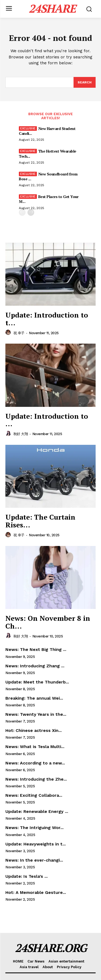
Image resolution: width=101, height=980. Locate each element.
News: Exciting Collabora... (34, 795)
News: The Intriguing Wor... (34, 828)
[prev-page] (22, 212)
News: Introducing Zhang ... (35, 666)
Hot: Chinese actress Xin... (34, 730)
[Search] (85, 82)
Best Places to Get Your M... (49, 199)
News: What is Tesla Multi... (35, 747)
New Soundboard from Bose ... (48, 176)
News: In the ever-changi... (34, 860)
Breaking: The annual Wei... (34, 698)
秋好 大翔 (21, 434)
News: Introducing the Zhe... (36, 779)
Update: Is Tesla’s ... (27, 876)
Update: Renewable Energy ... (37, 811)
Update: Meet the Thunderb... (37, 682)
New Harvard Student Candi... (47, 131)
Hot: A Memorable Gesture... (36, 892)
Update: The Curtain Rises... (40, 521)
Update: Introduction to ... (47, 420)
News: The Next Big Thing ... (36, 649)
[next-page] (31, 212)
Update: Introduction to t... (47, 319)
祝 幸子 (19, 333)
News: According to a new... (35, 763)
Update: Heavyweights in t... (36, 844)
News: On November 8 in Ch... (48, 622)
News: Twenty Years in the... (36, 714)
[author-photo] (9, 333)
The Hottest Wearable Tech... (48, 154)
